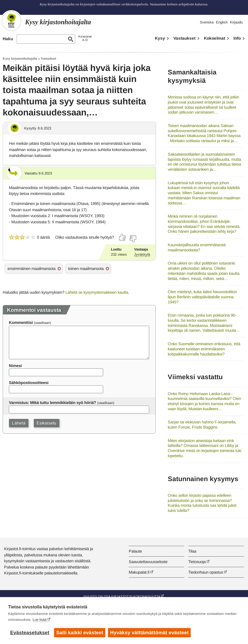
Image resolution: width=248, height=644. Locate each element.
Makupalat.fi (139, 572)
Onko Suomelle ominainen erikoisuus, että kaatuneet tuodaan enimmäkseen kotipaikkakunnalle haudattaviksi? (204, 349)
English (222, 22)
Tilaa (192, 551)
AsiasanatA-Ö (85, 38)
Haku (8, 39)
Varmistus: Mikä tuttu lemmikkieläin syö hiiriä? (53, 403)
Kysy (160, 38)
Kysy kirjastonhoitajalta (20, 58)
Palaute (135, 551)
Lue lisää (40, 620)
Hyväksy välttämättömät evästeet (149, 633)
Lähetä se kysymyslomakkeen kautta (97, 292)
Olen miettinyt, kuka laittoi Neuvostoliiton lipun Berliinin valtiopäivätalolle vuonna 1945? (202, 297)
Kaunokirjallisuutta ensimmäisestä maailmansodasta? (197, 247)
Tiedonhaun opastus (206, 572)
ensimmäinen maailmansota (32, 268)
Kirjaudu (236, 22)
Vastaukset (184, 38)
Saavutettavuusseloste (148, 562)
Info (237, 38)
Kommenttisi (21, 322)
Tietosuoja (197, 562)
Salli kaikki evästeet (80, 633)
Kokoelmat (214, 38)
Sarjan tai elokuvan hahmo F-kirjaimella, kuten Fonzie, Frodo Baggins (202, 424)
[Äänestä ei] (133, 239)
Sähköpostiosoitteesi (29, 383)
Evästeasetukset (30, 633)
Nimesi (15, 366)
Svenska (207, 22)
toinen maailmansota (86, 268)
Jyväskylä (142, 254)
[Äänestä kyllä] (123, 237)
